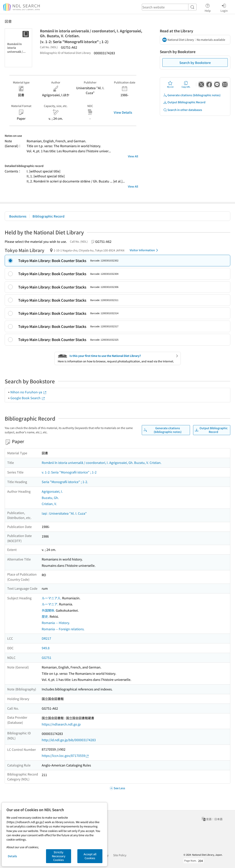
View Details (123, 112)
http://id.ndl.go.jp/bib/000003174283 (69, 740)
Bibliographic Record (48, 216)
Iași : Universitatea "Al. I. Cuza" (64, 513)
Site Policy (120, 855)
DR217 (46, 638)
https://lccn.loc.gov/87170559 (65, 756)
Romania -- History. (56, 623)
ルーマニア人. (52, 598)
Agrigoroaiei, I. (52, 491)
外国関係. (48, 610)
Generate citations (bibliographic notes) (192, 95)
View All (133, 156)
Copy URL (186, 84)
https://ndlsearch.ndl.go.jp (61, 724)
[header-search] (169, 7)
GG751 (47, 658)
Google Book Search (28, 398)
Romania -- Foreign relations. (63, 629)
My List (170, 84)
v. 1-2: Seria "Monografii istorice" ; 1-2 (69, 472)
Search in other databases (183, 110)
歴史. (45, 616)
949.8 (46, 648)
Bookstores (18, 216)
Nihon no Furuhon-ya (29, 392)
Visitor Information (145, 250)
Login (224, 7)
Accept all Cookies (90, 856)
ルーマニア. (50, 604)
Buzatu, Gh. (50, 498)
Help (208, 7)
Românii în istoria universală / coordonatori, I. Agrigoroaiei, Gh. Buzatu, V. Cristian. (102, 463)
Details (12, 856)
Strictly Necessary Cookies (59, 856)
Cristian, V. (49, 504)
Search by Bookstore (195, 63)
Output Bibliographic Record (184, 102)
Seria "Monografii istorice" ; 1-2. (65, 482)
